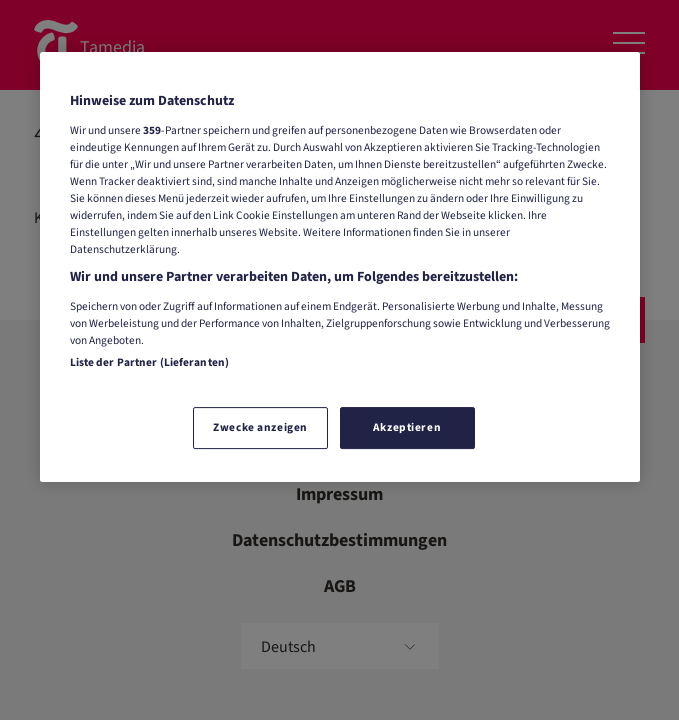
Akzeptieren (407, 427)
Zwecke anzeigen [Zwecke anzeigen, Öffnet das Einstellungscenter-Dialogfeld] (260, 427)
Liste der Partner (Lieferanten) (150, 362)
